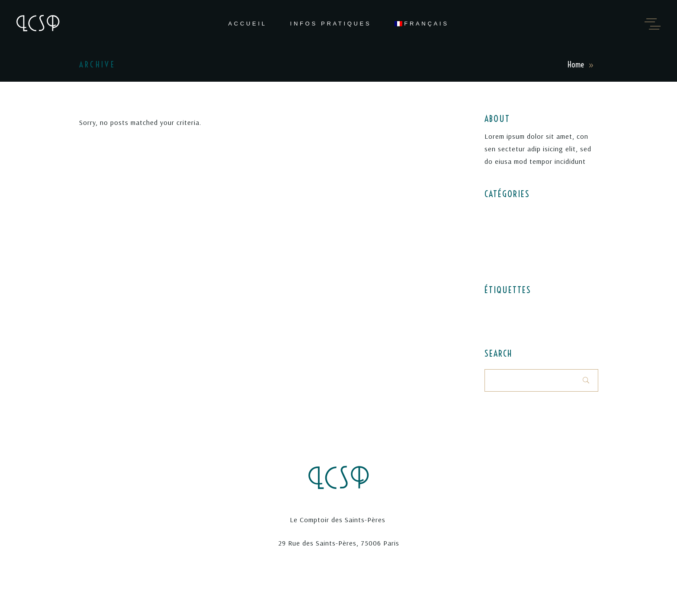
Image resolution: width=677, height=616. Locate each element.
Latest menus (505, 226)
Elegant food (504, 211)
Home (576, 65)
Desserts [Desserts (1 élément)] (497, 307)
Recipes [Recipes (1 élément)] (562, 307)
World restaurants (511, 257)
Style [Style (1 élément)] (528, 320)
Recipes (496, 242)
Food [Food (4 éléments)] (520, 307)
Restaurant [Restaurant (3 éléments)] (501, 320)
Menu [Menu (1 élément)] (539, 307)
